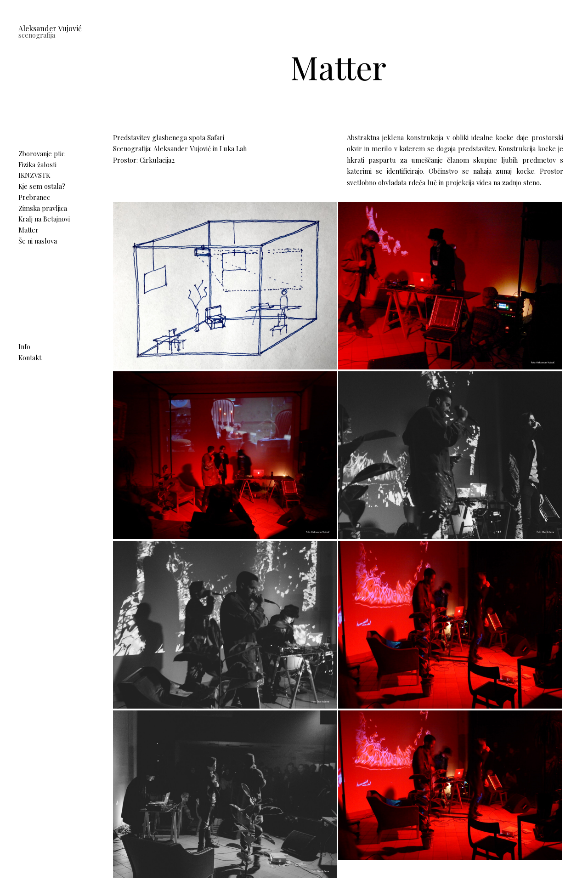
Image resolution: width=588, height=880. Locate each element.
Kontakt (30, 358)
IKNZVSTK (34, 175)
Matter (28, 230)
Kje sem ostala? (42, 186)
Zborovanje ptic (42, 153)
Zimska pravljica (43, 208)
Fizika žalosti (37, 165)
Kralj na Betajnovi (44, 219)
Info (24, 346)
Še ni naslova (38, 241)
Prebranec (34, 197)
